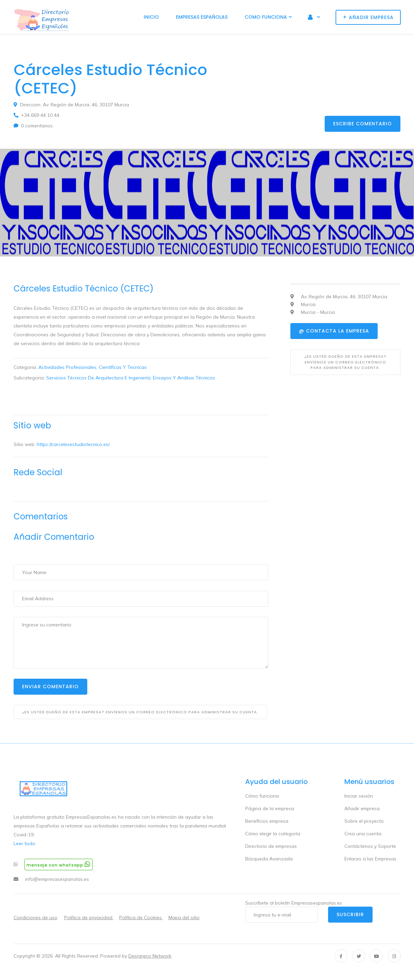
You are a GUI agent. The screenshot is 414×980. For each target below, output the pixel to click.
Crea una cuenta (363, 834)
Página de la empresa (270, 808)
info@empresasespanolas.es (57, 879)
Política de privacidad (89, 917)
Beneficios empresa (267, 821)
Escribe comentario (363, 124)
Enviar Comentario (50, 687)
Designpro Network (150, 956)
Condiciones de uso (35, 917)
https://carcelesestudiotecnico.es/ (73, 444)
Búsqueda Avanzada (269, 859)
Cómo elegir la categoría (273, 834)
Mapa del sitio (184, 917)
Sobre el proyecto (364, 821)
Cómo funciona (262, 796)
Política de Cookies (141, 917)
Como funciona (266, 17)
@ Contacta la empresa (334, 331)
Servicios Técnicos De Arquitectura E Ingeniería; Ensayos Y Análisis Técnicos (131, 378)
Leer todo (24, 843)
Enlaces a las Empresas (370, 859)
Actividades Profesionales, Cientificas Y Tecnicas (93, 367)
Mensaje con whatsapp (59, 864)
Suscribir (350, 914)
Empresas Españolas (202, 17)
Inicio (151, 17)
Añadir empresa (362, 808)
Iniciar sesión (359, 796)
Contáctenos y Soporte (370, 846)
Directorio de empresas (271, 846)
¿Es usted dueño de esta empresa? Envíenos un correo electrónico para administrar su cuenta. (140, 712)
